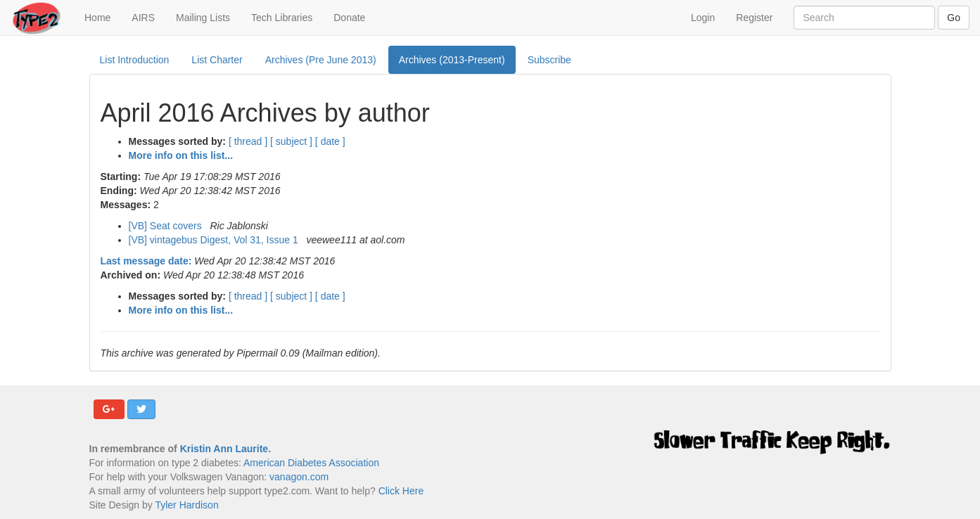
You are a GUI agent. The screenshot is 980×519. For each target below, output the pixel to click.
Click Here (401, 491)
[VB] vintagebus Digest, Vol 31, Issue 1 (215, 240)
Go (954, 18)
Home (103, 17)
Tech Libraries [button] (282, 18)
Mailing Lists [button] (203, 18)
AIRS (143, 18)
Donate (349, 18)
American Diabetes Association (311, 463)
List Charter (217, 60)
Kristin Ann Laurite (224, 449)
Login (703, 18)
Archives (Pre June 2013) (321, 60)
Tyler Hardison (186, 505)
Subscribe (549, 60)
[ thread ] (248, 141)
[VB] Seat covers (167, 226)
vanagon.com (299, 477)
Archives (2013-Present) (452, 60)
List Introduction (135, 60)
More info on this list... (181, 155)
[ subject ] (291, 141)
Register (754, 18)
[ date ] (330, 141)
